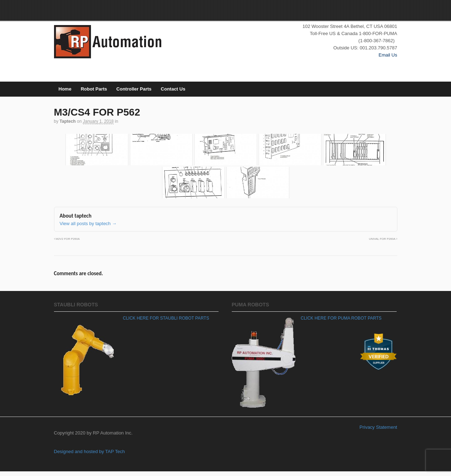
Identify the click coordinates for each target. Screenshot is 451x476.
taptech (68, 121)
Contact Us (173, 89)
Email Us (388, 55)
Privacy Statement (378, 427)
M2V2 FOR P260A (67, 239)
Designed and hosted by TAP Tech (90, 451)
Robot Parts (94, 89)
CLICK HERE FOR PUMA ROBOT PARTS (341, 318)
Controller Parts (134, 89)
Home (65, 89)
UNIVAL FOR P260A (383, 239)
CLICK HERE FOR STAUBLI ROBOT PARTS (166, 318)
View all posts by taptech (88, 224)
